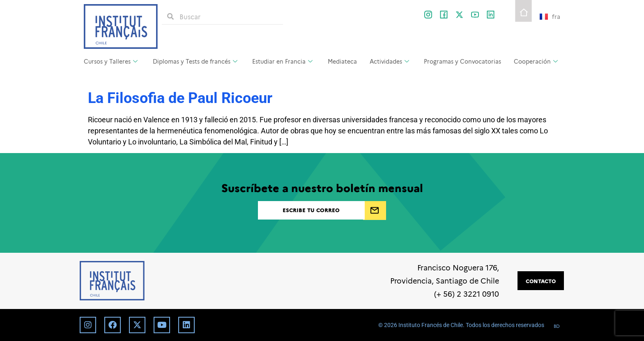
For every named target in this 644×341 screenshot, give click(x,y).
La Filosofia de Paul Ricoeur (180, 98)
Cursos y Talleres (111, 61)
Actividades (389, 61)
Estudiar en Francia (282, 61)
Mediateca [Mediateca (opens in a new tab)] (342, 61)
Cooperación (536, 61)
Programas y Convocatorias (462, 61)
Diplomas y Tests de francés (195, 61)
